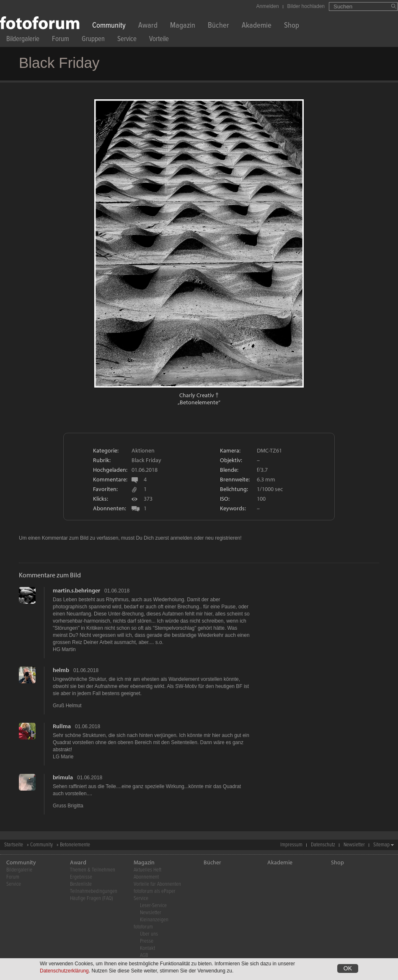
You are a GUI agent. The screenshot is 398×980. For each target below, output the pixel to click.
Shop (292, 26)
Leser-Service (153, 906)
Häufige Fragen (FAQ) (92, 899)
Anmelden (268, 6)
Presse (147, 941)
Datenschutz (323, 845)
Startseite (14, 845)
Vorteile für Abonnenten (157, 884)
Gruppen (93, 40)
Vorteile (159, 40)
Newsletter (354, 845)
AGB (144, 955)
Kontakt (147, 948)
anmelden (181, 538)
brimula (63, 777)
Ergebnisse (81, 877)
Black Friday (146, 460)
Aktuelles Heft (147, 870)
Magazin (183, 26)
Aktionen (143, 450)
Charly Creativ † (199, 395)
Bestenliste (81, 884)
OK (348, 969)
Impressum (291, 845)
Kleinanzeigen (154, 920)
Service (127, 40)
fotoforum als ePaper (155, 891)
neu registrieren (223, 538)
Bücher (218, 26)
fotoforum (143, 927)
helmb (61, 670)
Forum (61, 40)
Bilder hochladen (306, 6)
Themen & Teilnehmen (93, 870)
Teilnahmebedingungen (94, 891)
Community (109, 26)
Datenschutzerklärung (64, 971)
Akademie (257, 26)
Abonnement (146, 877)
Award (148, 26)
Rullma (62, 726)
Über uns (149, 934)
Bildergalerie (23, 40)
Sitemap (381, 845)
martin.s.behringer (76, 590)
